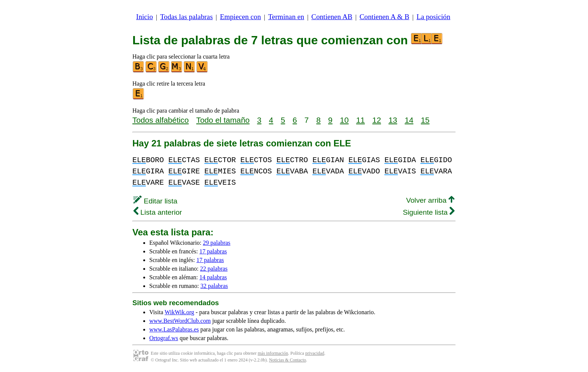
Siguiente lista (429, 212)
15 (425, 120)
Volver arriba (430, 200)
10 (344, 120)
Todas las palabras (186, 17)
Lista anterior (158, 212)
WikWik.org (179, 312)
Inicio (145, 17)
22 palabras (214, 269)
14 (409, 120)
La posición (433, 17)
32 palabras (214, 286)
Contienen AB (332, 17)
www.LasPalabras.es (174, 329)
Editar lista (155, 201)
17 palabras (213, 251)
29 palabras (217, 243)
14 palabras (213, 277)
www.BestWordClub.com (180, 321)
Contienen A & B (385, 17)
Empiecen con (241, 17)
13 (393, 120)
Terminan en (286, 17)
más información (273, 353)
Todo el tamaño (223, 120)
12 (377, 120)
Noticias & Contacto (287, 360)
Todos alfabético (160, 120)
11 (361, 120)
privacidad (315, 353)
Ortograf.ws (164, 338)
